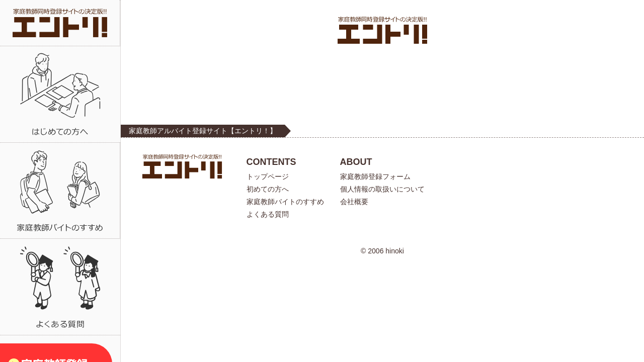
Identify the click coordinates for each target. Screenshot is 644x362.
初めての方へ (268, 189)
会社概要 (354, 202)
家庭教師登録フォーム (375, 176)
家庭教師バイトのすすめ (285, 202)
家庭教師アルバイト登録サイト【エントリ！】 (203, 131)
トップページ (268, 176)
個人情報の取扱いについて (382, 189)
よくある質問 (268, 214)
